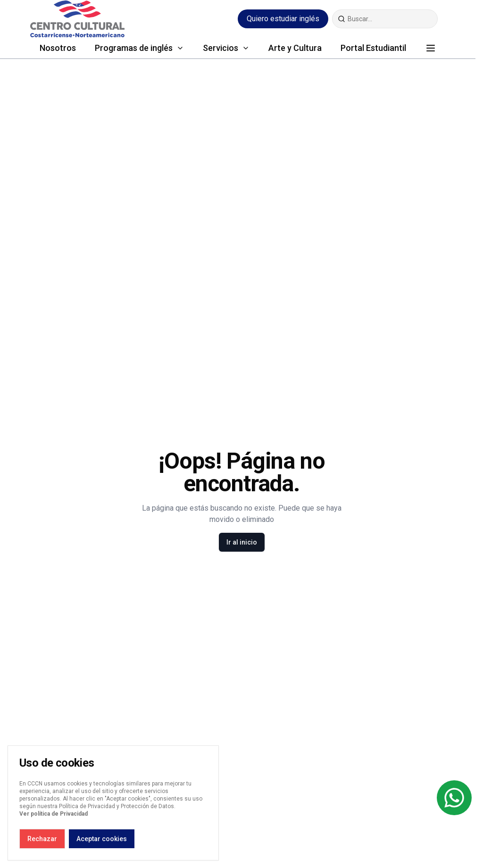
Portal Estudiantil (373, 48)
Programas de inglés (134, 48)
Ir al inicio (242, 542)
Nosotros (58, 48)
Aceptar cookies (102, 839)
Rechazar (42, 839)
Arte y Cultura (295, 48)
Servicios (221, 48)
